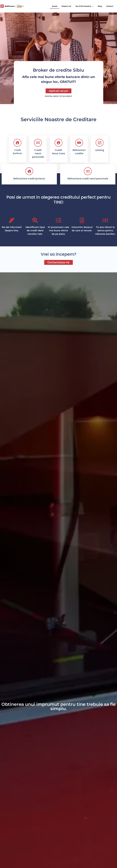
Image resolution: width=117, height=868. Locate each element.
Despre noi (66, 6)
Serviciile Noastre (84, 6)
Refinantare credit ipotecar (29, 179)
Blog (100, 6)
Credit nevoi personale (38, 153)
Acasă (55, 6)
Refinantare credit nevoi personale (88, 179)
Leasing (100, 150)
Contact (110, 6)
